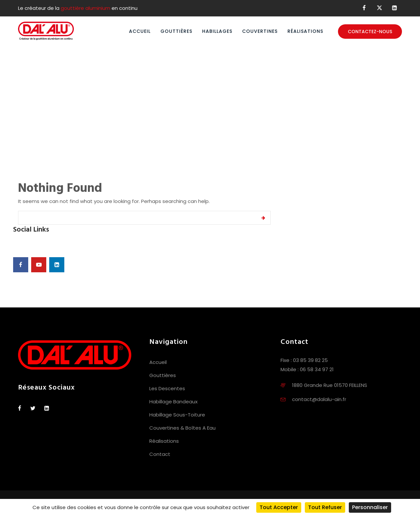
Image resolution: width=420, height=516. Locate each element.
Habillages (217, 31)
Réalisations (305, 31)
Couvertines (260, 31)
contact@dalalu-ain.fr (319, 399)
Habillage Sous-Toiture (177, 415)
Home (188, 110)
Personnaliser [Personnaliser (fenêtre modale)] (370, 507)
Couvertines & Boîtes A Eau (182, 428)
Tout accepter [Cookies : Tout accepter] (279, 507)
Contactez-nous (370, 32)
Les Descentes (167, 388)
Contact (160, 454)
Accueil (140, 31)
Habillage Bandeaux (173, 402)
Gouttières (176, 31)
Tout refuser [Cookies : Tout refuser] (325, 507)
